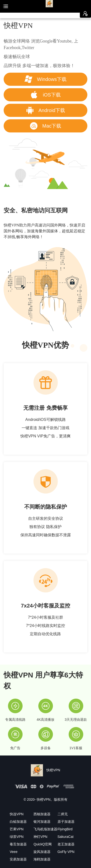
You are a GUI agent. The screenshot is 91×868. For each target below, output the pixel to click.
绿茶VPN (17, 837)
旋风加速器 (42, 852)
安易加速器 (18, 859)
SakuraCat (66, 837)
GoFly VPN (66, 852)
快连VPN (17, 814)
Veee (14, 852)
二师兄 (63, 814)
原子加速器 (66, 822)
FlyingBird (65, 829)
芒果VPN (17, 829)
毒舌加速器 (18, 844)
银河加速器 (42, 822)
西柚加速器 (42, 814)
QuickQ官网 (43, 844)
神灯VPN (40, 837)
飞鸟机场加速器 (45, 829)
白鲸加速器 (18, 822)
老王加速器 (66, 844)
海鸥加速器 (42, 859)
